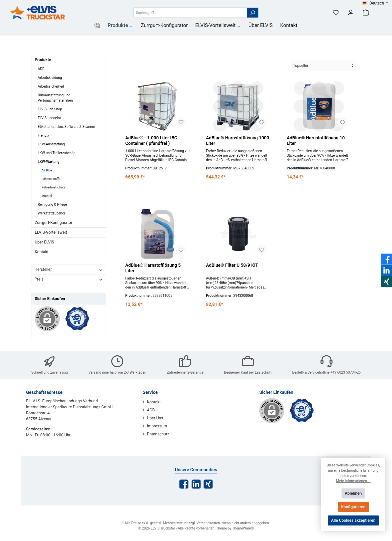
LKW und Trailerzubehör (56, 153)
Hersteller (69, 269)
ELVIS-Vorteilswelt (51, 232)
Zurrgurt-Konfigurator (53, 223)
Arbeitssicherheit (51, 86)
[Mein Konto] (351, 13)
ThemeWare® (243, 528)
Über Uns (155, 418)
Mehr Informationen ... (353, 481)
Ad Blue (47, 170)
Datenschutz (158, 434)
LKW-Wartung (49, 162)
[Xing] (208, 484)
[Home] (97, 26)
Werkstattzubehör (51, 213)
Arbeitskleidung (50, 78)
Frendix (43, 135)
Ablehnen (353, 493)
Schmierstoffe (51, 179)
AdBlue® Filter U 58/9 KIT (232, 265)
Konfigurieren (353, 507)
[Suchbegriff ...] (190, 13)
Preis (69, 279)
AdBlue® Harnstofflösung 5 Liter (153, 268)
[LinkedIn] (196, 484)
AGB (151, 410)
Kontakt (42, 252)
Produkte (43, 60)
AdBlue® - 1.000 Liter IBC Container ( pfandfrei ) (151, 141)
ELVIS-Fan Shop (50, 109)
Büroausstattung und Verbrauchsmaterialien (55, 98)
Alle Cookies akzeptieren (353, 520)
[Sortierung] (323, 66)
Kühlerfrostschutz (53, 187)
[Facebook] (184, 484)
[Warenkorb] (366, 13)
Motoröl (47, 196)
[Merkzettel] (336, 13)
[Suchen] (253, 13)
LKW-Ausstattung (51, 144)
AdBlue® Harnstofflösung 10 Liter (316, 141)
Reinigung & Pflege (52, 204)
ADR (41, 69)
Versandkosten (208, 523)
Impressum (157, 426)
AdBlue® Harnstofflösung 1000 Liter (238, 141)
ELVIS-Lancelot (49, 118)
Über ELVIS (44, 242)
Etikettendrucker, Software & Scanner (66, 127)
